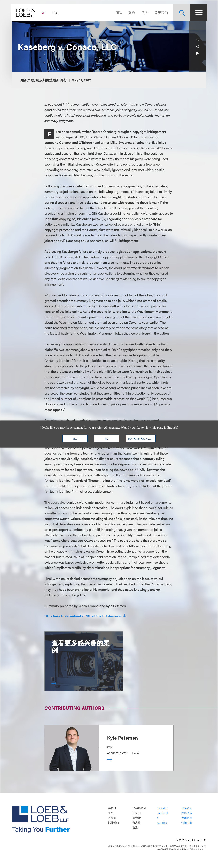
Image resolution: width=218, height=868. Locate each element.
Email (136, 753)
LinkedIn (162, 808)
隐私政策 (187, 813)
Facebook (163, 813)
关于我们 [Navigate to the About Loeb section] (159, 13)
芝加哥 (112, 818)
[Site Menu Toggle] (197, 13)
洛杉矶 (112, 808)
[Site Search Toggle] (180, 13)
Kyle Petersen (123, 738)
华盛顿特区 (139, 808)
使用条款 (187, 818)
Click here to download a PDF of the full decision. (83, 616)
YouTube (162, 823)
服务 (143, 13)
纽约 (111, 813)
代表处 (137, 823)
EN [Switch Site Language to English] (45, 13)
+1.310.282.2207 (118, 753)
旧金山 (137, 813)
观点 (130, 13)
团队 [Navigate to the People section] (117, 13)
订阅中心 (187, 823)
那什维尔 (113, 823)
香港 (135, 828)
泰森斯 (137, 818)
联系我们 (187, 808)
